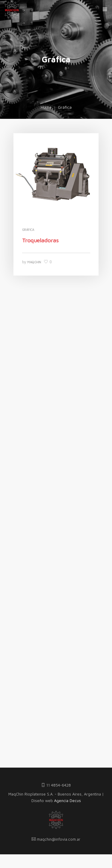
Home (46, 107)
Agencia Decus (67, 801)
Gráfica (29, 229)
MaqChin (35, 261)
